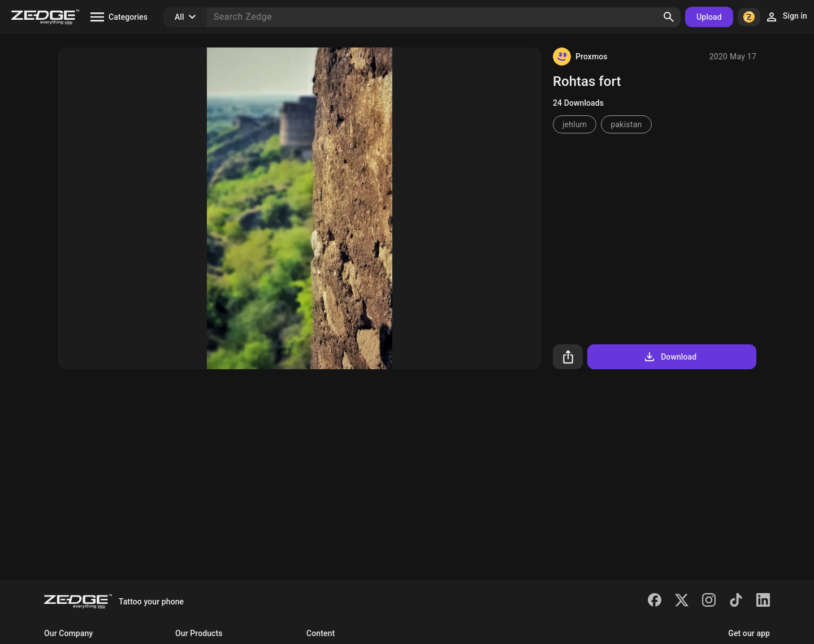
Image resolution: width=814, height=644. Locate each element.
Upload (709, 17)
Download (670, 357)
